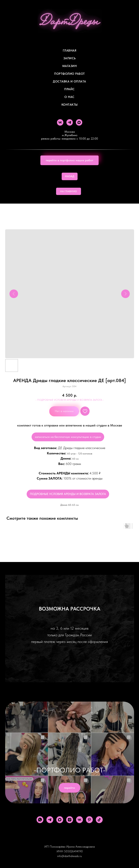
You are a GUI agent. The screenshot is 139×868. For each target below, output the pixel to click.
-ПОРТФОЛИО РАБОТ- (70, 770)
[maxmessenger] (79, 122)
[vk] (60, 122)
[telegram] (70, 122)
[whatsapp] (40, 820)
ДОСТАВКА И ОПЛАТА (69, 81)
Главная (70, 50)
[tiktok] (99, 820)
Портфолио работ (69, 74)
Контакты (70, 105)
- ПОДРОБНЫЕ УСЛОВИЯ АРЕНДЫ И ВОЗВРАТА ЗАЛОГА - (70, 400)
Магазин (70, 66)
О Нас (69, 97)
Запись (70, 58)
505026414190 (73, 851)
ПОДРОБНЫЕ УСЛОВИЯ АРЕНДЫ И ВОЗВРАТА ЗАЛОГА (68, 494)
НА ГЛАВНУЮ (69, 191)
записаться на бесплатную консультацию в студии (68, 437)
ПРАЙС (69, 89)
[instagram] (70, 820)
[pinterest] (89, 820)
